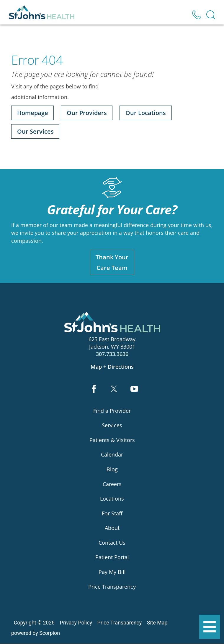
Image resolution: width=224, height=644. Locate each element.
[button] (210, 627)
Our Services (35, 131)
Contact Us (112, 543)
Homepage (33, 113)
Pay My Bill (112, 572)
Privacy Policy (76, 623)
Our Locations (146, 113)
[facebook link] (94, 390)
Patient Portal (112, 557)
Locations (112, 499)
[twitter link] (114, 390)
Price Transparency (112, 587)
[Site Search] (211, 15)
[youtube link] (134, 390)
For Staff (112, 513)
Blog (112, 469)
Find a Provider (112, 411)
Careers (112, 484)
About (112, 528)
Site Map (157, 623)
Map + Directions (112, 367)
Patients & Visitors (112, 440)
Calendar (112, 455)
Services (112, 425)
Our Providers (87, 113)
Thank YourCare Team (112, 262)
